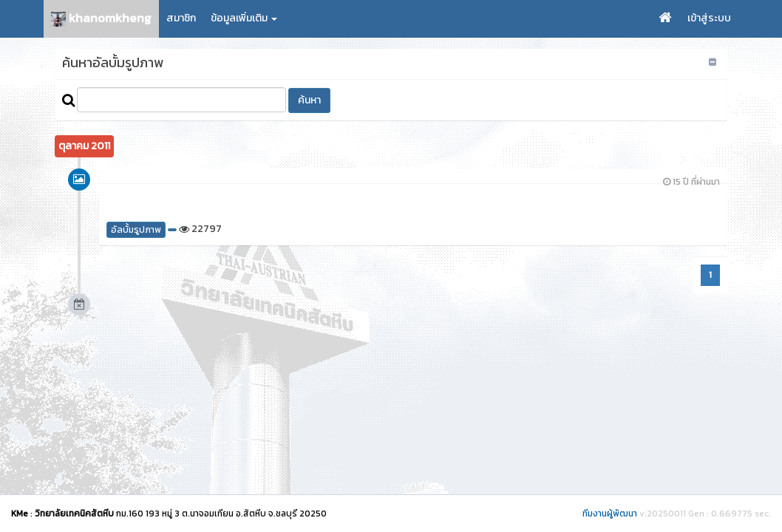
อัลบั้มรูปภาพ (136, 230)
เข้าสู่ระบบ (709, 18)
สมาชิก (181, 18)
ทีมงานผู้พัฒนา (610, 514)
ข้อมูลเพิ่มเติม (244, 18)
